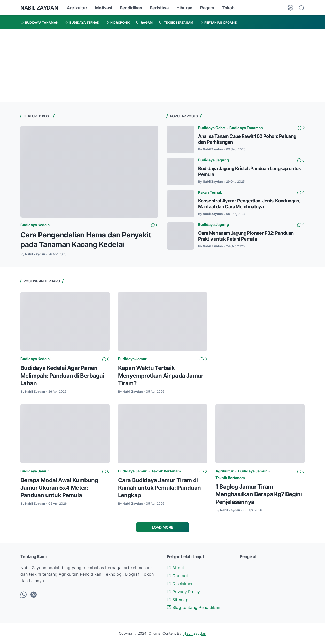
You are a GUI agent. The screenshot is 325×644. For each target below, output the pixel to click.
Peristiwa (159, 8)
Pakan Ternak (210, 192)
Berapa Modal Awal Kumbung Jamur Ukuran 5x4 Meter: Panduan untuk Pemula (59, 488)
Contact (177, 576)
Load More (163, 527)
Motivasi (104, 8)
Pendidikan (131, 8)
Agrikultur (77, 8)
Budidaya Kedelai (36, 225)
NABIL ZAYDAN (39, 8)
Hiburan (184, 8)
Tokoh (228, 8)
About (176, 568)
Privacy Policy (183, 592)
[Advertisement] (155, 66)
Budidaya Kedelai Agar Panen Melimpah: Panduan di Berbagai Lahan (62, 375)
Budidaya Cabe (211, 128)
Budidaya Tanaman (246, 128)
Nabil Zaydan (195, 633)
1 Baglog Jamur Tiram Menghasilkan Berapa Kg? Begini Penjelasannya (259, 494)
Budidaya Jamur (132, 359)
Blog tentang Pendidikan (194, 607)
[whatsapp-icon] (24, 595)
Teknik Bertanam (166, 471)
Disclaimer (180, 584)
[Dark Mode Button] (290, 8)
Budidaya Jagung (214, 160)
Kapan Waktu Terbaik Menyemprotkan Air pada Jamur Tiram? (161, 375)
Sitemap (178, 600)
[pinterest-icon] (34, 595)
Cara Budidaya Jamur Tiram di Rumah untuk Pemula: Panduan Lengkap (160, 488)
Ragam (207, 8)
